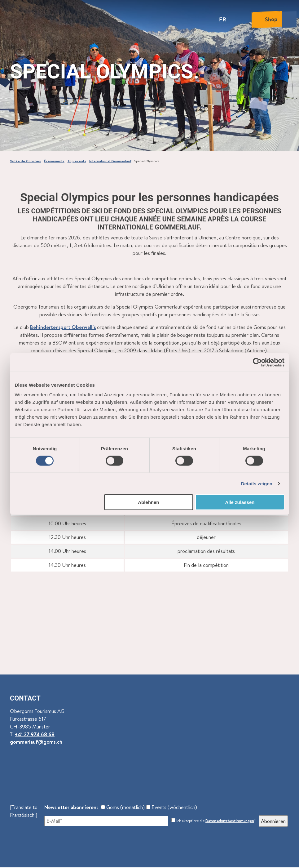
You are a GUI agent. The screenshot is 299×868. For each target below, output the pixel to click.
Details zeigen (257, 483)
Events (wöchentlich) (172, 807)
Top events (77, 161)
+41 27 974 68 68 (35, 734)
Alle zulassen (240, 502)
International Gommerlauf (110, 161)
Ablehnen (148, 502)
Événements (54, 161)
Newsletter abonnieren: (71, 807)
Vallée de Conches (25, 161)
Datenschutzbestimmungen (230, 821)
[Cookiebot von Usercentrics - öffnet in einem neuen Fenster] (257, 362)
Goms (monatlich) (123, 807)
